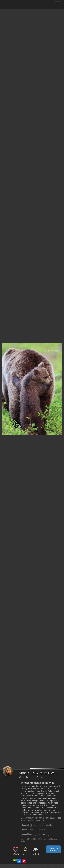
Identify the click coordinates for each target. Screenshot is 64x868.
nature (33, 830)
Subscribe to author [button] (54, 849)
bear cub (26, 825)
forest (25, 830)
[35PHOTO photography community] (16, 4)
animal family (28, 834)
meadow (42, 830)
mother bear (38, 825)
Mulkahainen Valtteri (32, 777)
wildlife (49, 825)
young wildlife (42, 834)
